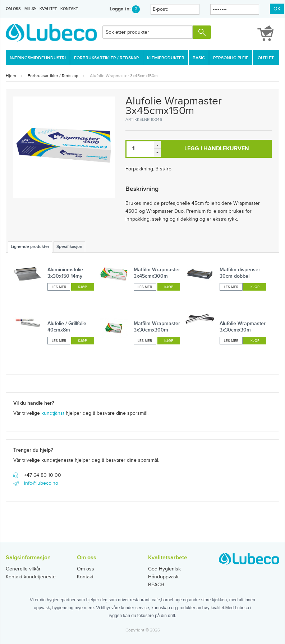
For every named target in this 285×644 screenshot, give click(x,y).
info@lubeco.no (41, 483)
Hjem (11, 76)
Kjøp (82, 287)
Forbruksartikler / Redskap (106, 58)
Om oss (13, 9)
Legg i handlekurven (217, 149)
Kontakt (69, 9)
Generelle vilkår (23, 569)
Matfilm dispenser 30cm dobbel (240, 273)
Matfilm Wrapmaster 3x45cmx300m (157, 273)
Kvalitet (48, 9)
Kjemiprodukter (166, 58)
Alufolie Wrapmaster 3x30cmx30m (243, 327)
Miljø (30, 9)
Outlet (266, 58)
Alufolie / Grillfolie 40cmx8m (67, 327)
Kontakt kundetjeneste (31, 577)
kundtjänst (53, 413)
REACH (156, 585)
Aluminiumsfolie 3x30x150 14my (65, 273)
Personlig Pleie (231, 58)
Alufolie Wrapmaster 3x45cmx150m (124, 76)
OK (277, 9)
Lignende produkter (30, 247)
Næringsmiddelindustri (38, 58)
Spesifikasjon (69, 247)
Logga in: (125, 9)
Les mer (59, 287)
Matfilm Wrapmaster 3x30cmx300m (157, 327)
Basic (199, 58)
